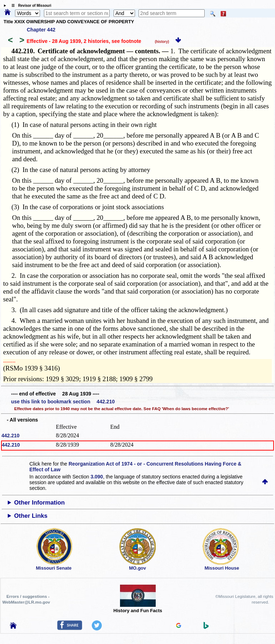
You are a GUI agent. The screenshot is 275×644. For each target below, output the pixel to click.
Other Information (40, 503)
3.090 (97, 477)
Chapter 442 (41, 30)
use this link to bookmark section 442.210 (63, 402)
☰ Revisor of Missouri (30, 6)
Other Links (31, 516)
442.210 (11, 436)
